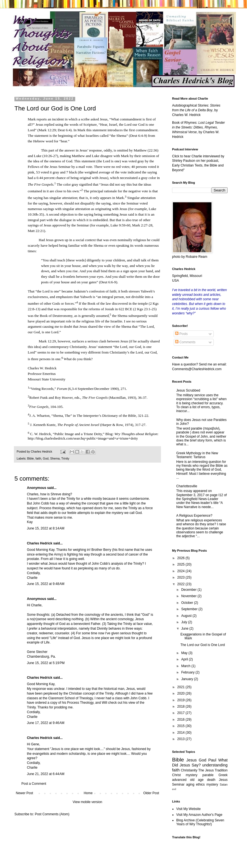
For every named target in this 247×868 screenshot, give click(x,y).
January (188, 679)
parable (208, 775)
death (211, 780)
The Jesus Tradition (213, 770)
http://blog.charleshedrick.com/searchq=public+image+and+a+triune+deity (83, 438)
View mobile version (88, 802)
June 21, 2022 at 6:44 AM (46, 774)
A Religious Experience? (194, 516)
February (188, 672)
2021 (182, 687)
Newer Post (24, 793)
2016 (182, 720)
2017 (182, 713)
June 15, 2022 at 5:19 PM (46, 663)
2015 (182, 726)
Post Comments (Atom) (52, 814)
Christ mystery (185, 775)
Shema (55, 458)
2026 (182, 558)
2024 (182, 571)
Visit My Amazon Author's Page (199, 815)
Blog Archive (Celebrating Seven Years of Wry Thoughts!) (200, 822)
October (188, 603)
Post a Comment (34, 784)
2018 (182, 706)
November (189, 596)
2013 (182, 739)
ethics (200, 784)
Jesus (191, 760)
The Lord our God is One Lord (203, 645)
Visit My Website (188, 809)
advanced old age (188, 780)
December (189, 590)
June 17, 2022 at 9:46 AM (46, 723)
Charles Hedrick (40, 543)
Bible (31, 458)
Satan (224, 784)
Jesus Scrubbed (188, 390)
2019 (182, 700)
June (185, 629)
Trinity (65, 458)
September (190, 609)
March (186, 666)
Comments (185, 342)
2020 (182, 693)
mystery (212, 784)
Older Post (151, 793)
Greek (223, 775)
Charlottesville (187, 486)
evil (174, 789)
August (187, 616)
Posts (181, 334)
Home (88, 793)
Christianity (189, 770)
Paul (212, 760)
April (185, 659)
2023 (182, 577)
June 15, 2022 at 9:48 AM (46, 584)
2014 (182, 733)
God (46, 458)
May (185, 653)
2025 (182, 564)
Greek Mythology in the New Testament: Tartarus (197, 455)
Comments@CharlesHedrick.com (197, 369)
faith (38, 458)
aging (190, 784)
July (185, 622)
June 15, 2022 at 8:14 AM (46, 528)
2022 (182, 584)
